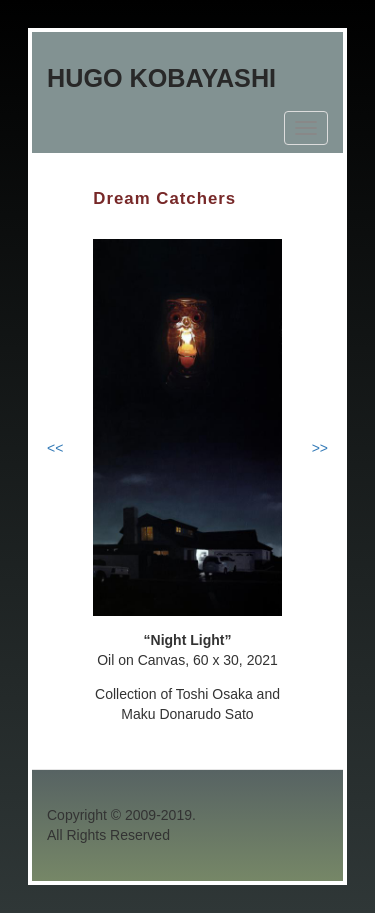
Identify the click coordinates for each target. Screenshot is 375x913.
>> (320, 448)
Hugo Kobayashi (161, 78)
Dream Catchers (164, 198)
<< (55, 448)
